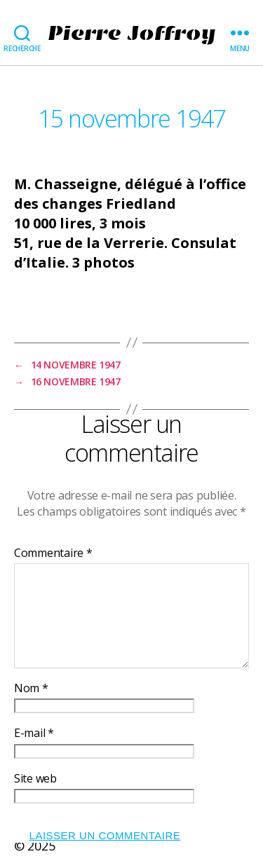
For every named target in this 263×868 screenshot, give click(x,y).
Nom (31, 689)
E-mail (34, 733)
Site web (35, 779)
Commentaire (53, 553)
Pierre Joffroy (131, 33)
